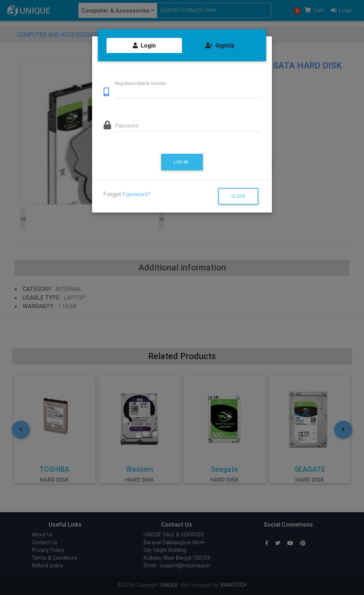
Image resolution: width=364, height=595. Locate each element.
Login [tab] (144, 45)
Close (238, 196)
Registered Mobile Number (141, 83)
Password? (136, 194)
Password (127, 126)
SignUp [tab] (220, 45)
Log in (181, 162)
